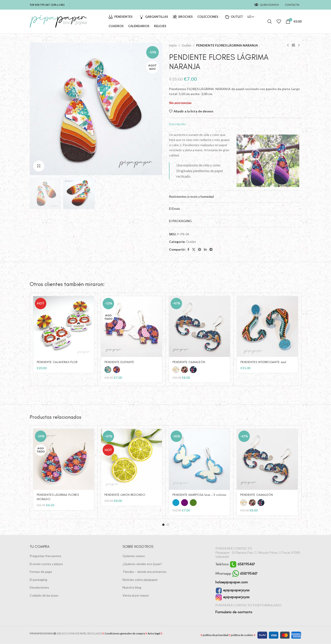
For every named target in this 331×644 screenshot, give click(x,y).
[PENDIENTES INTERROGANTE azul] (267, 327)
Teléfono (235, 564)
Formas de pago (41, 572)
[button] (163, 525)
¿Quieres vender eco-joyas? (142, 564)
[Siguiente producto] (299, 45)
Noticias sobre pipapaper (140, 580)
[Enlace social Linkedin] (205, 250)
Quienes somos (134, 556)
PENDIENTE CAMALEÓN (189, 362)
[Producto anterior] (288, 45)
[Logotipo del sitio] (58, 21)
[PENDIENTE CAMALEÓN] (199, 327)
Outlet (186, 45)
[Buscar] (270, 21)
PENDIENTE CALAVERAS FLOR (57, 362)
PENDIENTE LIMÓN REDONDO (125, 495)
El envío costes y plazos (46, 564)
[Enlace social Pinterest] (200, 250)
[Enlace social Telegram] (211, 250)
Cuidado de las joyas (44, 595)
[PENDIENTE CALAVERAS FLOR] (64, 327)
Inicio (173, 45)
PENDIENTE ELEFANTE (119, 362)
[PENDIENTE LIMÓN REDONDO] (132, 459)
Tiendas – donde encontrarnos (145, 572)
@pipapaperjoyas (232, 590)
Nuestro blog (132, 587)
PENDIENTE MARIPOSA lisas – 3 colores (199, 495)
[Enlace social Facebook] (188, 250)
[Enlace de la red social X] (194, 250)
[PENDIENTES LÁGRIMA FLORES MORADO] (64, 459)
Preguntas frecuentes (46, 556)
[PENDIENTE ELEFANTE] (132, 327)
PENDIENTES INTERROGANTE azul (263, 362)
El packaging (38, 580)
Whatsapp (236, 573)
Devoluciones (39, 587)
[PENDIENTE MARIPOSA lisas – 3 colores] (199, 459)
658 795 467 (42, 5)
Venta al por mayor (136, 595)
